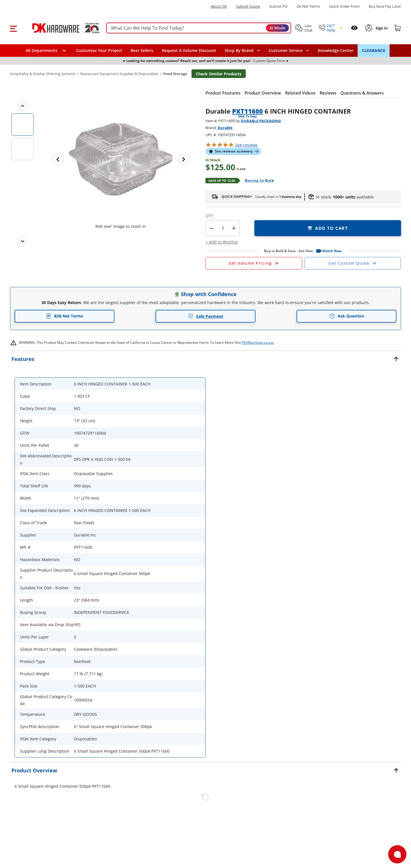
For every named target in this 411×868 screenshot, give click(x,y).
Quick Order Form (344, 6)
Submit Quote (248, 6)
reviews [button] (246, 145)
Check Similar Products (219, 74)
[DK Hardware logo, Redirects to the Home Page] (60, 28)
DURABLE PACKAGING (261, 121)
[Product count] (223, 228)
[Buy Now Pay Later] (385, 6)
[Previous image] (58, 159)
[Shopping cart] (398, 28)
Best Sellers (142, 50)
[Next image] (184, 159)
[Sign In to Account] (381, 28)
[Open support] (397, 854)
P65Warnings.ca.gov (258, 342)
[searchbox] (199, 28)
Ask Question (347, 316)
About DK (219, 6)
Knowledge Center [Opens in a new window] (336, 50)
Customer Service (286, 51)
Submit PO (278, 6)
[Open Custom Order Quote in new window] (353, 263)
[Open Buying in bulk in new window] (257, 181)
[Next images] (23, 241)
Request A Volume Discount (189, 50)
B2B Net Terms (65, 316)
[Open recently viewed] (354, 28)
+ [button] (234, 228)
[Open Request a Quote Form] (254, 263)
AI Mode (277, 28)
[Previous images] (23, 106)
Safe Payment (206, 316)
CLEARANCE (374, 50)
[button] (13, 28)
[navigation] (289, 51)
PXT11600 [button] (247, 111)
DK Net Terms (308, 6)
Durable (225, 128)
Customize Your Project (99, 50)
